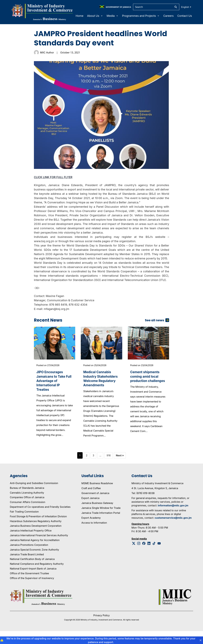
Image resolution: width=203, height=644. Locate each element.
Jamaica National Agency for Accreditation (35, 553)
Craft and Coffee (91, 501)
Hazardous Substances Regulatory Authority (36, 534)
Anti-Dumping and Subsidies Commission (34, 496)
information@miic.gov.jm (173, 518)
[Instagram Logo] (139, 556)
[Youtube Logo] (159, 556)
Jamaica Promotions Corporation (29, 558)
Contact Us (185, 16)
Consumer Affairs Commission (28, 515)
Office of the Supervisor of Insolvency (32, 591)
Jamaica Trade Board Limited (27, 567)
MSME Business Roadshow (97, 496)
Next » (120, 468)
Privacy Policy (102, 628)
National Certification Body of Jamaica (32, 572)
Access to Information (94, 536)
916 (109, 468)
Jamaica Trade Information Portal (101, 526)
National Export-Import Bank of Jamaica (33, 581)
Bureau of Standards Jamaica (27, 501)
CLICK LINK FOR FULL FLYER (53, 177)
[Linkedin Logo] (149, 556)
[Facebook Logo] (144, 556)
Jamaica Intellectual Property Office (31, 544)
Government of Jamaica (95, 506)
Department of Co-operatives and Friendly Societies (40, 520)
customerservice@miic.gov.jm (173, 531)
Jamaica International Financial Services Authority (39, 548)
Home (80, 16)
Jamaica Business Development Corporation (36, 539)
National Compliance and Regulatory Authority (37, 577)
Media (113, 16)
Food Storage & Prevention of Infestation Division (38, 529)
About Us (95, 16)
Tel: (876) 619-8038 (143, 506)
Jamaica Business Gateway (97, 516)
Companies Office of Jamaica (27, 510)
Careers (168, 16)
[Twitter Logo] (134, 556)
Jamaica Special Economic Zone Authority (34, 563)
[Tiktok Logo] (154, 556)
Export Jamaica (90, 511)
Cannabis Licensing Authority (27, 506)
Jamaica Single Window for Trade (101, 521)
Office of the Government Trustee (29, 586)
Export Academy (91, 531)
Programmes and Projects (141, 16)
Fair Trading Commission (24, 525)
